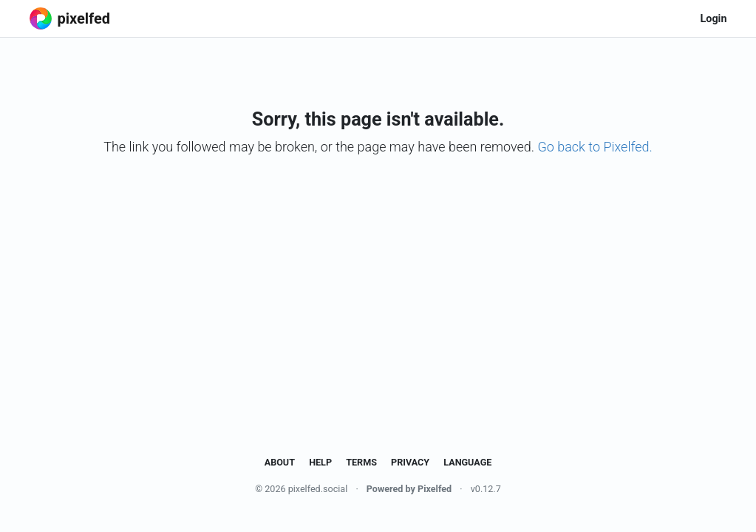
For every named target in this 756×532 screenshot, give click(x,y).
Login (713, 19)
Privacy (410, 462)
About (280, 462)
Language (467, 462)
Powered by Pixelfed (409, 489)
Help (320, 462)
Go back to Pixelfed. (595, 147)
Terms (361, 462)
